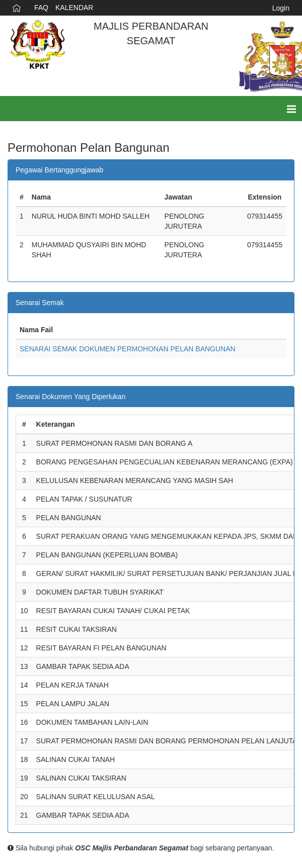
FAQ (41, 8)
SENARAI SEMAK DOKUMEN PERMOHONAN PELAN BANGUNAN (128, 349)
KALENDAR (74, 8)
